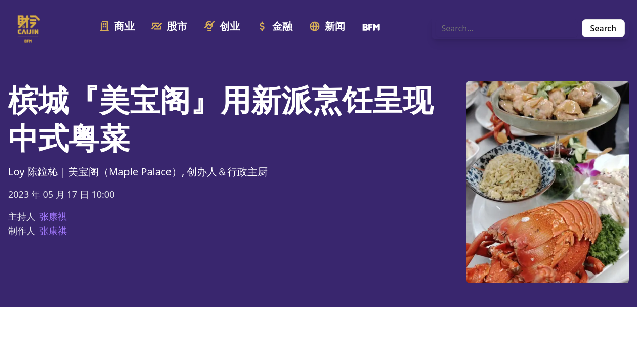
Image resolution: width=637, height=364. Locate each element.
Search (603, 28)
